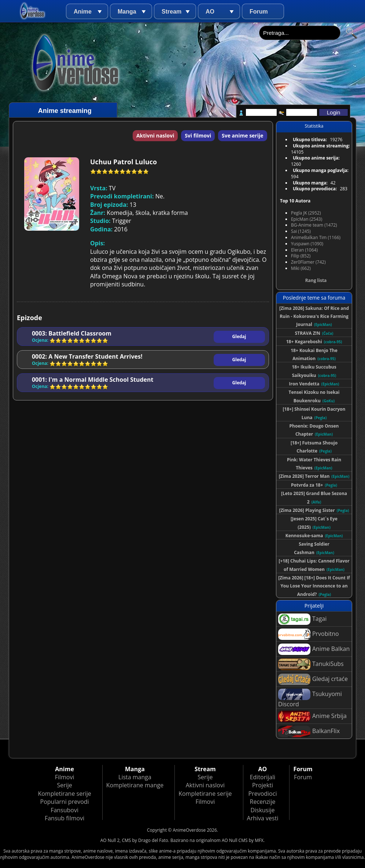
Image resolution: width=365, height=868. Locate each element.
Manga (127, 12)
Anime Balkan (314, 649)
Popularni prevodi (65, 802)
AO (210, 12)
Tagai (302, 619)
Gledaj (239, 336)
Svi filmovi (198, 135)
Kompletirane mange (135, 785)
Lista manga (135, 777)
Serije (64, 785)
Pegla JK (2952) (306, 213)
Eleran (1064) (304, 250)
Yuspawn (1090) (307, 244)
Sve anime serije (243, 135)
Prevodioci (263, 794)
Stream (172, 12)
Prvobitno (309, 634)
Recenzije (263, 802)
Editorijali (263, 777)
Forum (259, 12)
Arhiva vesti (263, 818)
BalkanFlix (309, 731)
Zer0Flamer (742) (308, 262)
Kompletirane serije (64, 794)
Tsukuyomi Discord (310, 698)
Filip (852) (301, 256)
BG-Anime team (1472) (314, 225)
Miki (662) (301, 268)
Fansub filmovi (64, 818)
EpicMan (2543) (307, 219)
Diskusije (262, 810)
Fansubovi (64, 810)
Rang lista (316, 280)
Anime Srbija (312, 716)
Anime (83, 12)
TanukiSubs (311, 664)
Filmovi (65, 777)
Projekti (263, 785)
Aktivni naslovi (155, 135)
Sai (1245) (301, 231)
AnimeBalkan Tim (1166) (316, 237)
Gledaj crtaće (313, 679)
